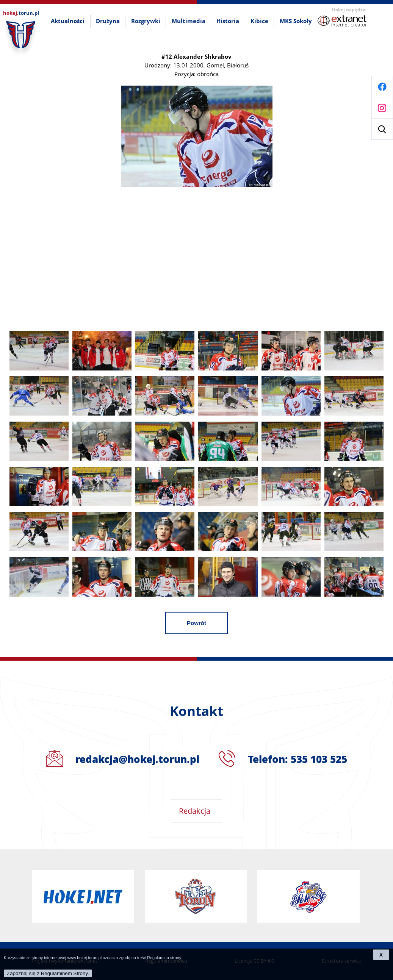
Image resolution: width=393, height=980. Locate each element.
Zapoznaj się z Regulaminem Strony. (48, 973)
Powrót (196, 623)
